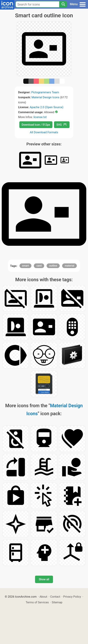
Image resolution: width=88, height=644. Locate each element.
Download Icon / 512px (36, 125)
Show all (44, 579)
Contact (55, 597)
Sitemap (57, 602)
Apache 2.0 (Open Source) (47, 107)
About (43, 597)
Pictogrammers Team (45, 92)
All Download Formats (44, 132)
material (69, 266)
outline (53, 266)
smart (26, 266)
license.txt (40, 117)
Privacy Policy (72, 597)
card (39, 266)
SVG (61, 125)
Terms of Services (37, 602)
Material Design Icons (46, 97)
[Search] (63, 4)
